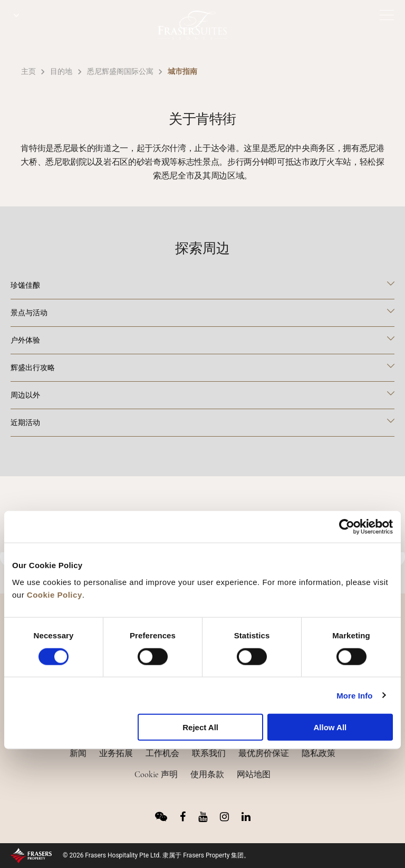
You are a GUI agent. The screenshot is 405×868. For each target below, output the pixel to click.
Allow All (330, 727)
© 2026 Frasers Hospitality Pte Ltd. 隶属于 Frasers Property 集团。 (156, 855)
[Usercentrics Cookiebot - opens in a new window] (347, 527)
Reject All (200, 727)
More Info (354, 695)
